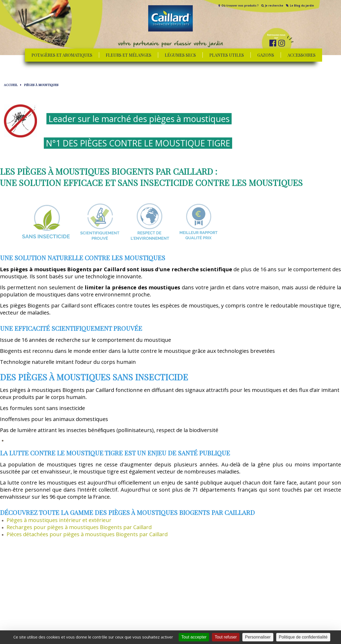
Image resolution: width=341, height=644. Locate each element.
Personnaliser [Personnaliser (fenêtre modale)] (258, 637)
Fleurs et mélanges (129, 55)
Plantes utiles (227, 55)
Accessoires (302, 55)
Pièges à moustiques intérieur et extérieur (59, 520)
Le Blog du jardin (302, 6)
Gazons (266, 55)
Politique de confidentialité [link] (303, 637)
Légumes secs (180, 55)
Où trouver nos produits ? (240, 6)
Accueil (11, 85)
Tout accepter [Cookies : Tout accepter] (194, 637)
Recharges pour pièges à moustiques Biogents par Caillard (79, 527)
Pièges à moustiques (41, 85)
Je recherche (274, 6)
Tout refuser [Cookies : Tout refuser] (226, 637)
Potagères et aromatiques (62, 55)
